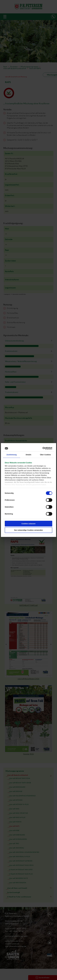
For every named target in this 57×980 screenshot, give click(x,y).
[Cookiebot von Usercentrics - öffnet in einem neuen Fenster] (43, 448)
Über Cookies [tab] (45, 455)
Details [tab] (28, 455)
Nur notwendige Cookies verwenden (28, 530)
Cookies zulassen (28, 524)
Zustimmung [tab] (12, 455)
